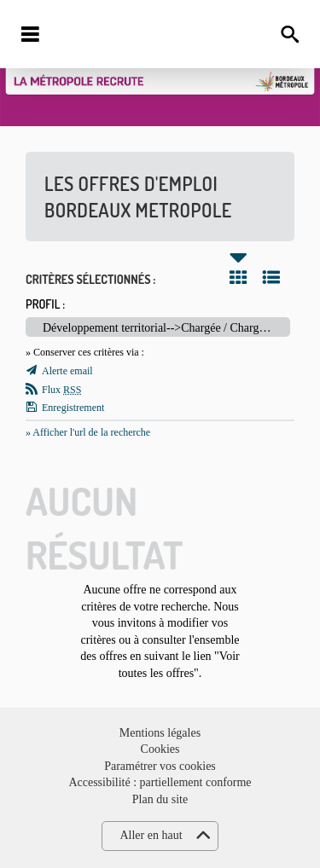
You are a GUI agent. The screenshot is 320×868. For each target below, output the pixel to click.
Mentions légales (160, 733)
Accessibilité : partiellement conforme (160, 782)
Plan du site (160, 799)
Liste (271, 277)
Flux (61, 390)
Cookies (160, 749)
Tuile (238, 277)
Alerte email (67, 371)
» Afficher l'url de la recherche (88, 432)
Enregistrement (73, 408)
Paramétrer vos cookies (160, 766)
